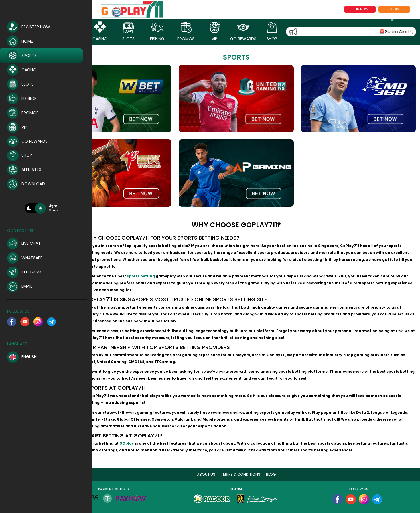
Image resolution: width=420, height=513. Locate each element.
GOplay (147, 435)
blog (282, 466)
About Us (217, 466)
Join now (360, 9)
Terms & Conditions (252, 466)
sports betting (161, 268)
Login (394, 9)
